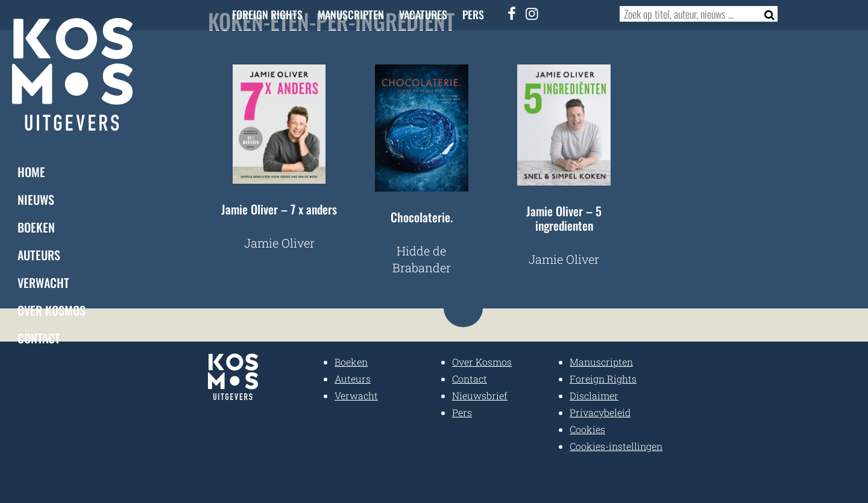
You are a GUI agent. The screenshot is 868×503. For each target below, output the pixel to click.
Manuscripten (351, 14)
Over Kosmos (52, 310)
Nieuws (36, 199)
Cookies (587, 429)
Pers (473, 14)
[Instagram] (532, 13)
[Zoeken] (766, 14)
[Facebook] (512, 13)
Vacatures (423, 14)
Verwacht (43, 282)
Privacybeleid (600, 412)
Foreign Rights (267, 14)
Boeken (36, 227)
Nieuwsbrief (480, 395)
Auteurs (39, 254)
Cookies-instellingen (616, 446)
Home (31, 171)
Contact (39, 337)
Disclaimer (594, 395)
